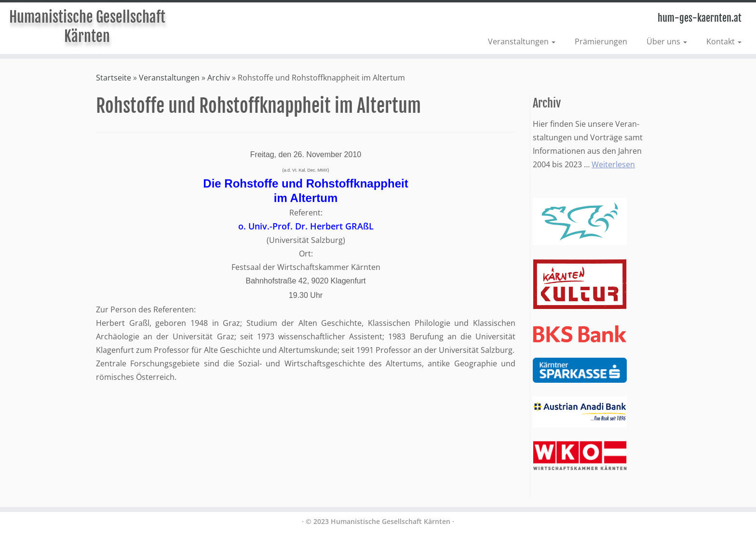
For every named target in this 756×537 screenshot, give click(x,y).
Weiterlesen (613, 164)
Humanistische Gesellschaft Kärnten (87, 27)
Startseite (114, 78)
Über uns (667, 41)
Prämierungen (601, 41)
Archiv (219, 78)
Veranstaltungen (522, 41)
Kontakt (724, 41)
